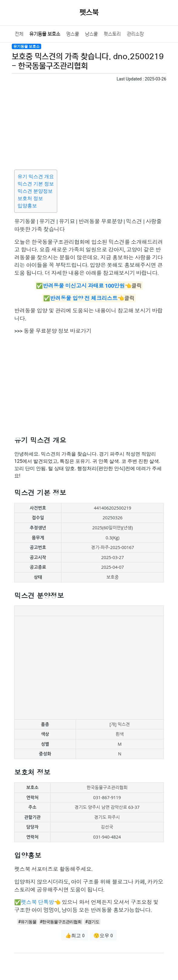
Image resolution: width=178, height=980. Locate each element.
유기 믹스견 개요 (36, 176)
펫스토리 (112, 34)
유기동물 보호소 (45, 34)
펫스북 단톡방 (38, 902)
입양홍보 (27, 206)
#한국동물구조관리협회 (61, 922)
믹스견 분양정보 (35, 191)
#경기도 (92, 922)
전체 (19, 34)
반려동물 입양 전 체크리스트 (84, 298)
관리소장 (135, 34)
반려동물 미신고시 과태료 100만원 (84, 285)
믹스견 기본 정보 (36, 184)
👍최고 (75, 936)
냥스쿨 (91, 34)
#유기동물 (27, 922)
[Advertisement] (89, 125)
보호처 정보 (30, 198)
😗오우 (103, 936)
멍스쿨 (73, 34)
